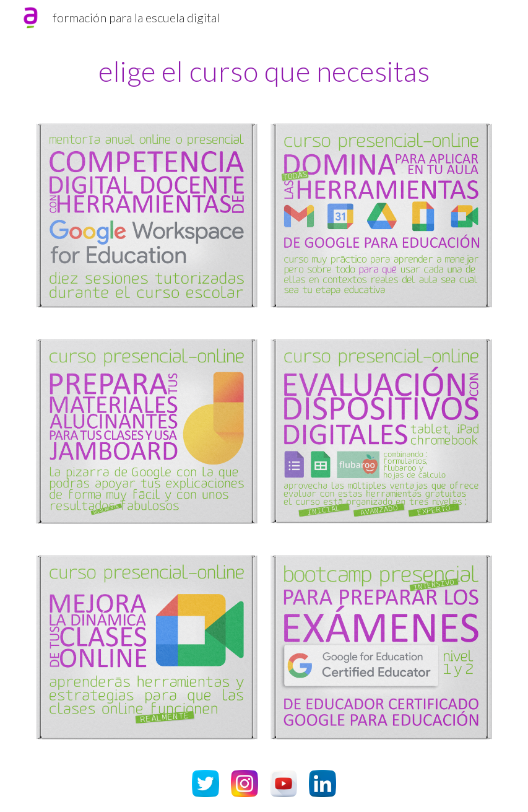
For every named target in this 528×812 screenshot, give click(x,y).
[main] (264, 71)
